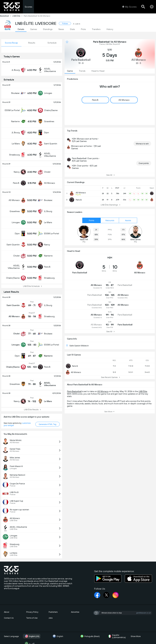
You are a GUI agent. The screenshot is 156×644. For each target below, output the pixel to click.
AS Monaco (73, 372)
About (7, 612)
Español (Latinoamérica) (116, 636)
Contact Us (9, 618)
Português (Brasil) (90, 636)
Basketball (6, 16)
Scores (28, 7)
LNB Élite (18, 16)
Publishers (53, 612)
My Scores (129, 7)
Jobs (51, 618)
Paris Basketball (74, 391)
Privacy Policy (32, 612)
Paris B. (72, 366)
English (57, 636)
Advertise (75, 612)
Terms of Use (32, 618)
